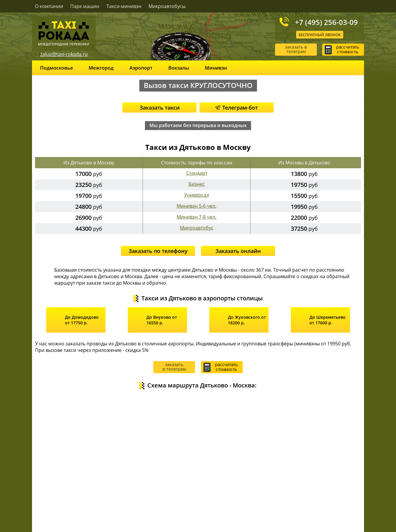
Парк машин (85, 6)
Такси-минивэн (124, 6)
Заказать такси (160, 108)
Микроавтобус (197, 228)
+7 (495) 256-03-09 (326, 22)
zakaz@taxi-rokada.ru (64, 54)
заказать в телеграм (296, 49)
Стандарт (197, 173)
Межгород (101, 68)
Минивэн (216, 68)
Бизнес (197, 184)
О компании (49, 6)
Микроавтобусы (167, 6)
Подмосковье (56, 68)
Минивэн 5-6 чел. (197, 206)
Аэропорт (141, 68)
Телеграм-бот (237, 108)
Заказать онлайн (238, 251)
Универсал (197, 195)
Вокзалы (179, 68)
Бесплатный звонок (320, 35)
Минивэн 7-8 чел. (197, 217)
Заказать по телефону (158, 251)
